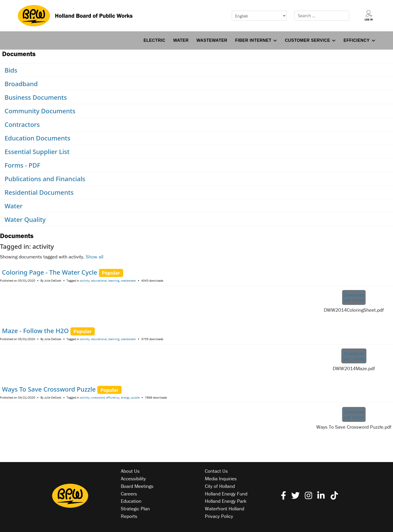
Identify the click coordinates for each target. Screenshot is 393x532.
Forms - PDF (22, 165)
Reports (129, 516)
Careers (129, 494)
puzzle (135, 397)
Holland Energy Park (226, 501)
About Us (130, 471)
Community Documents (40, 111)
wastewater (128, 280)
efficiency (113, 397)
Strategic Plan (135, 509)
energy (125, 397)
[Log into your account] (369, 16)
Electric (154, 40)
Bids (11, 70)
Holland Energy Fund (226, 494)
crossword (98, 397)
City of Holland (220, 486)
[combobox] (322, 16)
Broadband (21, 84)
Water (181, 40)
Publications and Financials (45, 179)
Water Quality (25, 219)
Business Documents (36, 97)
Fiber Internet (253, 40)
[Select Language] (259, 16)
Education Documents (37, 138)
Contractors (22, 124)
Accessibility (133, 478)
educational (99, 280)
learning (114, 280)
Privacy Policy (219, 516)
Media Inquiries (221, 478)
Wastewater (212, 40)
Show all (95, 257)
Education (131, 501)
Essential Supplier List (37, 152)
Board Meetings (137, 486)
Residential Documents (39, 192)
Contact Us (216, 471)
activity (85, 280)
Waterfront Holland (225, 509)
